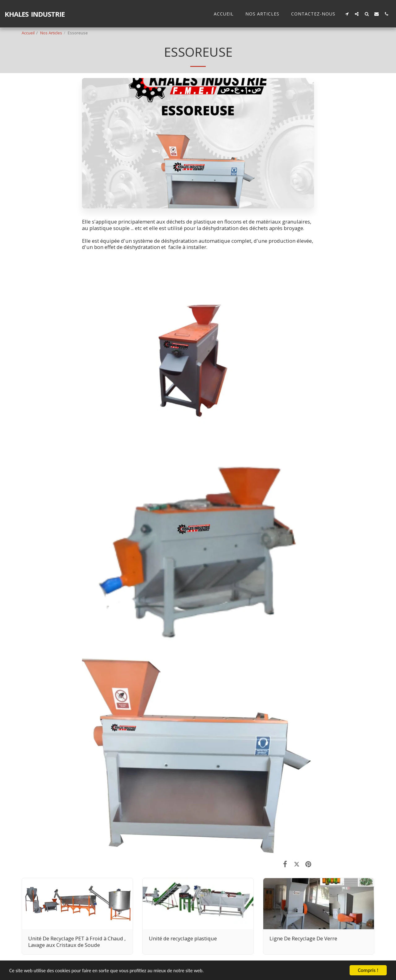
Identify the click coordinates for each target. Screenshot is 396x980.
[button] (347, 14)
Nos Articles (51, 33)
